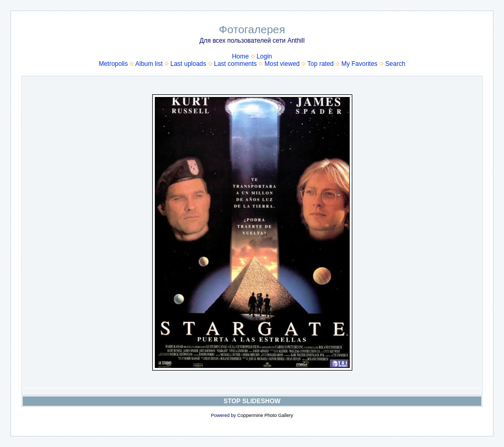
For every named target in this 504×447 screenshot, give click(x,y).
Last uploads (188, 64)
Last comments (235, 64)
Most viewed (282, 64)
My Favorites (359, 64)
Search (396, 64)
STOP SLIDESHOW (252, 401)
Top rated (320, 64)
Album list (149, 64)
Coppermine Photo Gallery (265, 415)
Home (240, 56)
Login (264, 56)
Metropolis (113, 64)
